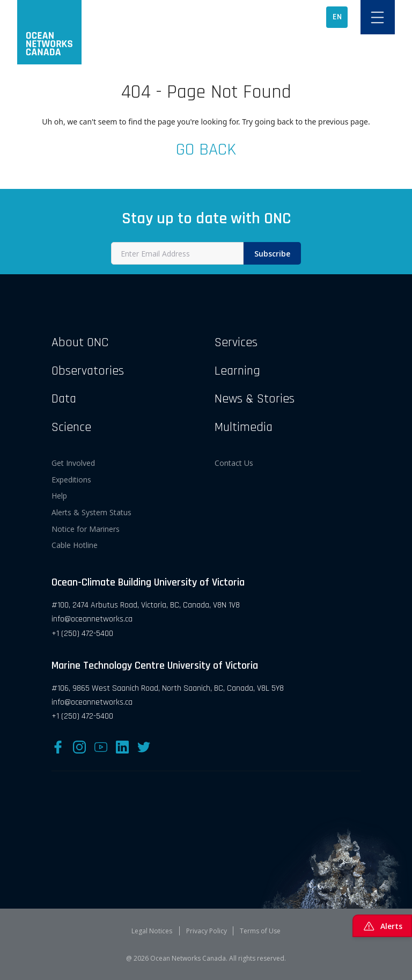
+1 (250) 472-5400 (82, 634)
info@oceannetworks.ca (92, 619)
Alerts (382, 926)
